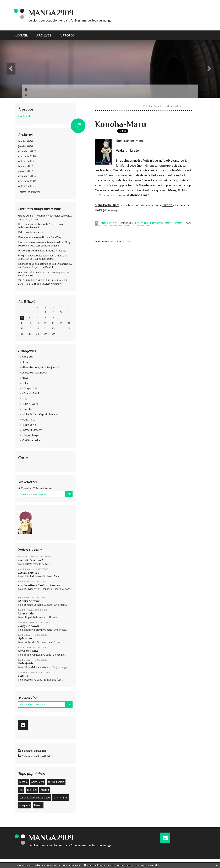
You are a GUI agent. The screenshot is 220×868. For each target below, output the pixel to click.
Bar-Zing (56, 237)
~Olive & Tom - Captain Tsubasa (40, 414)
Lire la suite (25, 116)
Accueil (21, 35)
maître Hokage (169, 160)
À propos (67, 35)
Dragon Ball (60, 797)
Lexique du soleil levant (35, 372)
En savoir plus (153, 865)
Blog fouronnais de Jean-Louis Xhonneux (44, 244)
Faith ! (22, 232)
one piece (25, 805)
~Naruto (27, 409)
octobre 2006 (26, 186)
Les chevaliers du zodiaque (35, 797)
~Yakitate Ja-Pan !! (33, 440)
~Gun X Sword (30, 404)
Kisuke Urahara (29, 573)
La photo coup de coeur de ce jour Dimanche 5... (45, 264)
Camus (23, 676)
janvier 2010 (26, 146)
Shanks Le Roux (29, 601)
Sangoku (32, 790)
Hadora (177, 106)
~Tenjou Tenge (30, 435)
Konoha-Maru (120, 124)
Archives (44, 35)
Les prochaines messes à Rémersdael (39, 242)
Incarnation (37, 232)
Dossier (26, 362)
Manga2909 (51, 13)
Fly (21, 790)
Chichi (146, 106)
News (25, 378)
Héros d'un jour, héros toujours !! (40, 367)
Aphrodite (25, 638)
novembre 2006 (27, 181)
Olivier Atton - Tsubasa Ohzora (39, 585)
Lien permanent (106, 223)
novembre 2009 (27, 156)
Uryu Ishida (26, 613)
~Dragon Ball (30, 388)
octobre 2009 (26, 161)
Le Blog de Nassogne (42, 259)
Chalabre (27, 275)
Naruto (38, 805)
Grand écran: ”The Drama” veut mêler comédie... (45, 215)
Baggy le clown (29, 626)
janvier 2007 (26, 171)
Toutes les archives (29, 192)
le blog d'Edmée (31, 219)
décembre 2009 (27, 151)
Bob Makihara (28, 663)
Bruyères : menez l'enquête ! (34, 224)
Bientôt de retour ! (30, 560)
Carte (23, 458)
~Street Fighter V (32, 430)
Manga (45, 790)
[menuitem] (23, 35)
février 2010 (26, 141)
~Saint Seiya (29, 425)
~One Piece (28, 419)
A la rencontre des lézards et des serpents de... (44, 272)
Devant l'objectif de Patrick (38, 267)
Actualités (28, 357)
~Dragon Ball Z (31, 393)
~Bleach (26, 383)
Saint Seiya (38, 782)
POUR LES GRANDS (30, 250)
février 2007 (26, 166)
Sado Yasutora (28, 651)
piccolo (24, 782)
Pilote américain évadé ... (32, 237)
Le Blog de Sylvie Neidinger (46, 284)
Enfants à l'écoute (56, 250)
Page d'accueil (161, 106)
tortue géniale (56, 782)
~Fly (24, 399)
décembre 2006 (27, 176)
